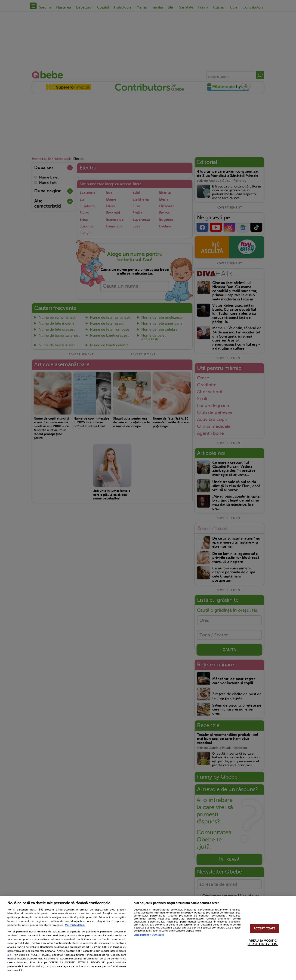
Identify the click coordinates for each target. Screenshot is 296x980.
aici (9, 955)
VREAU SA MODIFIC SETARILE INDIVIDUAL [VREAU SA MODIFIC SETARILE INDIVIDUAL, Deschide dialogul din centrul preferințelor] (263, 942)
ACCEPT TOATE (265, 928)
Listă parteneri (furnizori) (149, 935)
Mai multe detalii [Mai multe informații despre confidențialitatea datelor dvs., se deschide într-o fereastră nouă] (75, 925)
